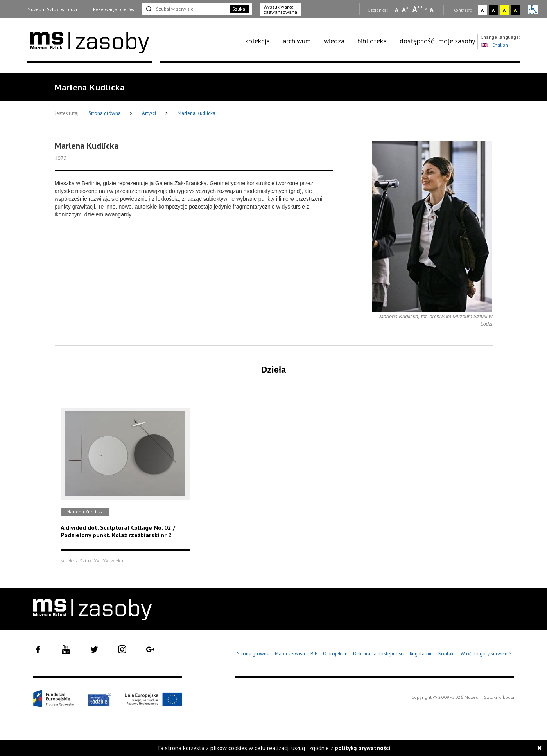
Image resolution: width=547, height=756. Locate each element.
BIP (314, 654)
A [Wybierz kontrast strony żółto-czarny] (504, 10)
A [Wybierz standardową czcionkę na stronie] (405, 9)
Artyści (149, 113)
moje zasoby (457, 41)
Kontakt (447, 654)
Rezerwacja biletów (114, 9)
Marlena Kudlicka (196, 113)
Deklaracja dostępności (379, 654)
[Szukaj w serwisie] (185, 9)
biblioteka (372, 41)
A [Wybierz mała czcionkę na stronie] (396, 10)
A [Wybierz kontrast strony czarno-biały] (493, 10)
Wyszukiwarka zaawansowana (280, 9)
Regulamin (421, 654)
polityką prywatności (362, 748)
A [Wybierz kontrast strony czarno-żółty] (515, 10)
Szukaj (239, 9)
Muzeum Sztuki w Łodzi (52, 9)
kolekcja (257, 41)
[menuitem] (262, 41)
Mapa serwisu (290, 654)
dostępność (417, 41)
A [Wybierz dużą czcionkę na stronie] (418, 9)
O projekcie (335, 654)
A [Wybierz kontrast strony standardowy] (482, 10)
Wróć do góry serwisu (486, 654)
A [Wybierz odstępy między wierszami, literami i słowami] (432, 10)
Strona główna (105, 113)
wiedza (334, 41)
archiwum (297, 41)
